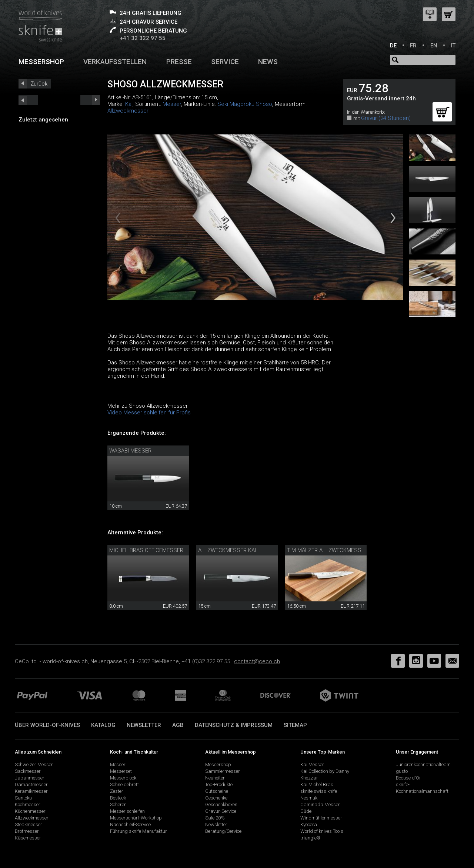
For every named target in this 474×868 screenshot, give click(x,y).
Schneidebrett (124, 784)
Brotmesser (27, 831)
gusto (402, 771)
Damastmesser (31, 784)
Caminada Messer (320, 804)
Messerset (121, 771)
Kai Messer (312, 764)
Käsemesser (28, 838)
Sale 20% (215, 818)
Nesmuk (309, 798)
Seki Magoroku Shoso (245, 104)
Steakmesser (29, 824)
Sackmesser (28, 771)
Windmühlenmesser (321, 818)
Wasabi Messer (130, 451)
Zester (117, 791)
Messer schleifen (127, 811)
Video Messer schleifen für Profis (149, 413)
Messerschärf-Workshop (136, 818)
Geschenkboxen (221, 804)
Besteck (118, 798)
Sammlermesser (223, 771)
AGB (178, 725)
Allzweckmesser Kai (227, 550)
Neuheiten (215, 778)
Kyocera (309, 824)
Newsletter (144, 725)
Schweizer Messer (34, 764)
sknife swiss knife (319, 791)
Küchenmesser (30, 811)
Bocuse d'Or (408, 778)
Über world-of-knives (47, 725)
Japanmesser (30, 778)
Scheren (118, 804)
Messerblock (123, 778)
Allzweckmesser (128, 111)
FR (413, 46)
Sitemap (295, 725)
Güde (306, 811)
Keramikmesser (31, 791)
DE (393, 46)
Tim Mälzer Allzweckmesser (327, 550)
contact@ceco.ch (257, 661)
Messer (172, 104)
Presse (179, 62)
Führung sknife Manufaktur (138, 831)
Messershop (41, 62)
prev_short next (90, 100)
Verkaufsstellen (115, 62)
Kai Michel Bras (317, 784)
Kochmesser (28, 804)
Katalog (103, 725)
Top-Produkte (219, 784)
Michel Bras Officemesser (146, 550)
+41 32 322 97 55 (143, 38)
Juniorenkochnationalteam (423, 764)
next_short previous (28, 100)
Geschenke (216, 798)
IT (453, 46)
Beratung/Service (223, 831)
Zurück (39, 84)
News (268, 62)
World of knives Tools (322, 831)
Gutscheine (217, 791)
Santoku (23, 798)
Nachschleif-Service (130, 824)
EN (434, 46)
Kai (129, 104)
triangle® (311, 838)
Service (225, 62)
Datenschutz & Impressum (234, 725)
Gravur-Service (221, 811)
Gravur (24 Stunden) (386, 118)
